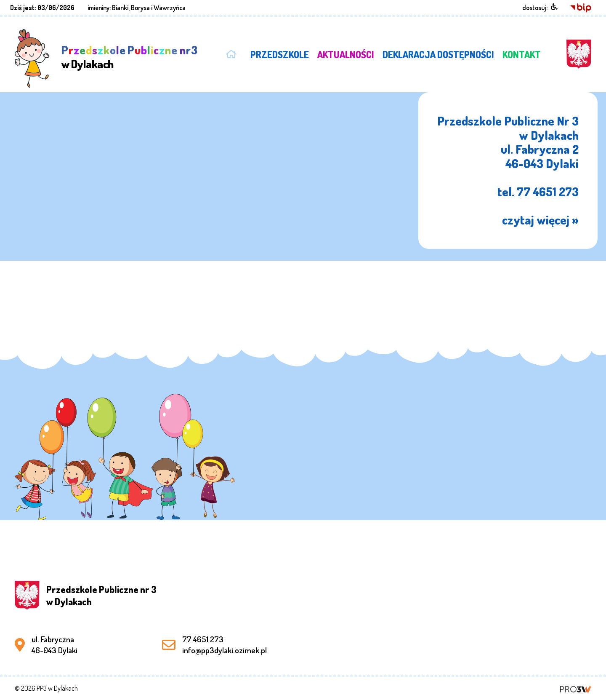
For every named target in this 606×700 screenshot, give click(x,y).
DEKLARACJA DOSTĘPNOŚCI (438, 54)
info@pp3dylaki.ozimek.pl (225, 650)
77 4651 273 (203, 639)
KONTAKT (522, 54)
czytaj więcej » (540, 220)
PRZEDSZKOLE (280, 54)
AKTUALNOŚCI (346, 54)
